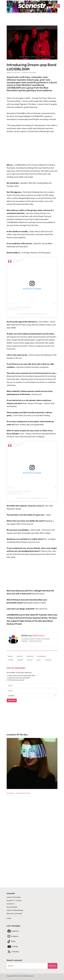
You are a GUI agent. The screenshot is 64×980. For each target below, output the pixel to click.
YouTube (12, 947)
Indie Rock (20, 656)
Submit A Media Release (15, 910)
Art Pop (39, 660)
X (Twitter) (13, 952)
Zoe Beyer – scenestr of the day (18, 793)
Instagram (13, 936)
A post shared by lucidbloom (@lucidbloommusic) (32, 314)
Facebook (13, 931)
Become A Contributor (14, 914)
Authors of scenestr (14, 897)
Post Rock (30, 660)
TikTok (11, 941)
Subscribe (12, 700)
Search (53, 966)
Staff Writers (38, 636)
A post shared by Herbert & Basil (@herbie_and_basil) (32, 498)
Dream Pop (20, 660)
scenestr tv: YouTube (14, 901)
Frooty (9, 918)
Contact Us (11, 904)
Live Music (11, 660)
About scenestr (12, 907)
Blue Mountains (41, 656)
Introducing (30, 656)
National (10, 656)
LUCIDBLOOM (48, 660)
